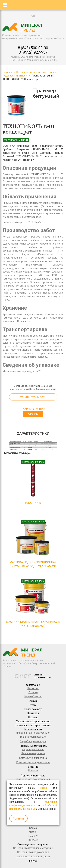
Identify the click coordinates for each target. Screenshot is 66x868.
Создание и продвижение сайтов (43, 676)
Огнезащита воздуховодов (33, 852)
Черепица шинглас (33, 749)
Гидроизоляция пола (15, 76)
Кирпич (33, 832)
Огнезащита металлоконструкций (33, 848)
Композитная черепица (33, 758)
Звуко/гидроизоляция (33, 741)
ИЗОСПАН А (33, 503)
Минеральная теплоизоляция (33, 733)
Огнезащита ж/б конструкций (33, 856)
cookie (44, 788)
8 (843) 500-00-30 (33, 48)
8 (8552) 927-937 (33, 52)
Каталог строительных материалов (37, 72)
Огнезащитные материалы (33, 845)
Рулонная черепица (33, 753)
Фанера (33, 861)
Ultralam (33, 771)
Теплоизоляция (33, 729)
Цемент (33, 836)
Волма (33, 828)
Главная (7, 72)
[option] (17, 106)
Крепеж (33, 840)
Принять (18, 818)
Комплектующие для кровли (33, 762)
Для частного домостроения (33, 779)
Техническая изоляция (33, 737)
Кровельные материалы (33, 746)
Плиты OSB (33, 767)
